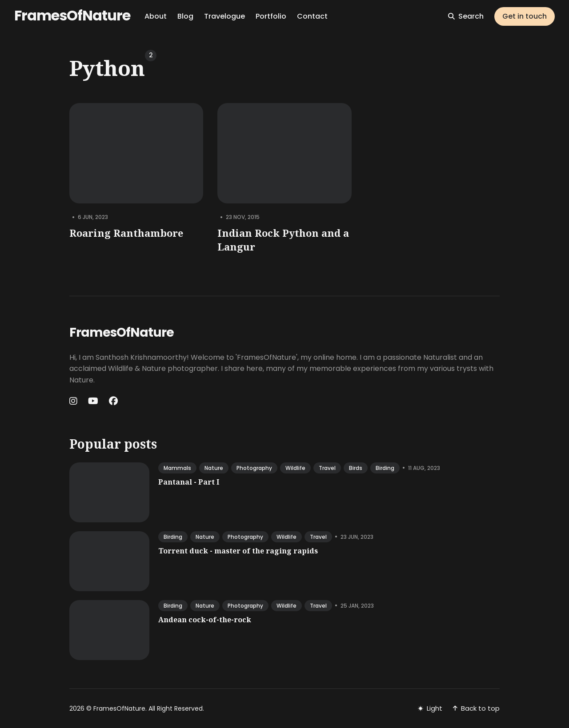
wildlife (295, 468)
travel (327, 468)
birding (385, 468)
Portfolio (271, 16)
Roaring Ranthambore (126, 233)
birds (356, 468)
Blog (185, 16)
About (156, 16)
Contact (312, 16)
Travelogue (224, 16)
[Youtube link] (93, 401)
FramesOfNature (72, 15)
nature (214, 468)
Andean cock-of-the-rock (205, 620)
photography (254, 468)
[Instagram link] (74, 401)
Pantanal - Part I (189, 482)
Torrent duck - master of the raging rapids (238, 551)
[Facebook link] (113, 401)
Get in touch (525, 16)
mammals (177, 468)
